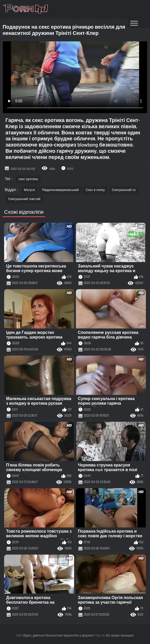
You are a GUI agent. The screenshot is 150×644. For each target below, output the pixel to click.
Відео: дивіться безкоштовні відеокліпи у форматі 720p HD (64, 636)
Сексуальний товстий (24, 199)
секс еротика (28, 179)
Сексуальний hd (124, 190)
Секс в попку (95, 190)
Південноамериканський (60, 190)
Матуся (30, 190)
